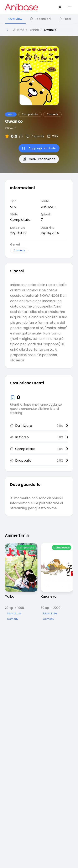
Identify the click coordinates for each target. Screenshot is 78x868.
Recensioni (40, 19)
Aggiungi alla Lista (39, 148)
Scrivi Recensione (39, 159)
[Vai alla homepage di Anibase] (22, 7)
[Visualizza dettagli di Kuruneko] (57, 582)
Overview (15, 19)
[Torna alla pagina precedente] (7, 30)
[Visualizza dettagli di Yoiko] (21, 582)
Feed (65, 19)
